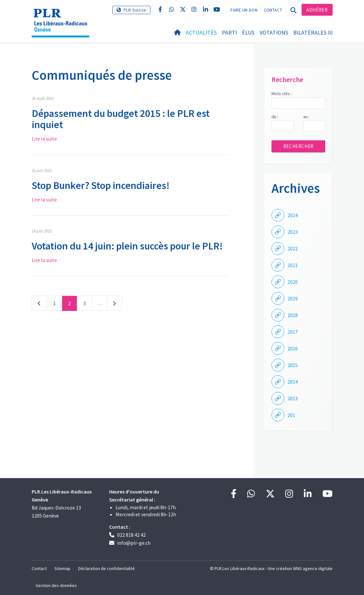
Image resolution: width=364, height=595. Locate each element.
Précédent (39, 305)
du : (275, 117)
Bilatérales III (313, 33)
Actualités (201, 33)
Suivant (114, 305)
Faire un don (244, 10)
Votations (274, 33)
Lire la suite (44, 139)
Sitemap (62, 568)
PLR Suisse (135, 10)
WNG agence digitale (313, 568)
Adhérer (317, 10)
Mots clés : (282, 94)
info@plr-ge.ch (134, 543)
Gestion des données (56, 585)
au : (306, 117)
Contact (273, 10)
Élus (248, 33)
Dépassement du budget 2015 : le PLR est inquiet (121, 119)
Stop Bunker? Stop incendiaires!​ (101, 185)
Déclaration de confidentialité (106, 568)
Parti (229, 33)
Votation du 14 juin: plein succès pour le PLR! (127, 246)
